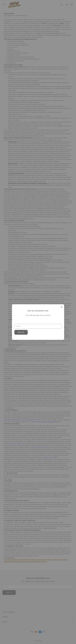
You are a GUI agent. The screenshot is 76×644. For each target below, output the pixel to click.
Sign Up (21, 332)
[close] (62, 307)
